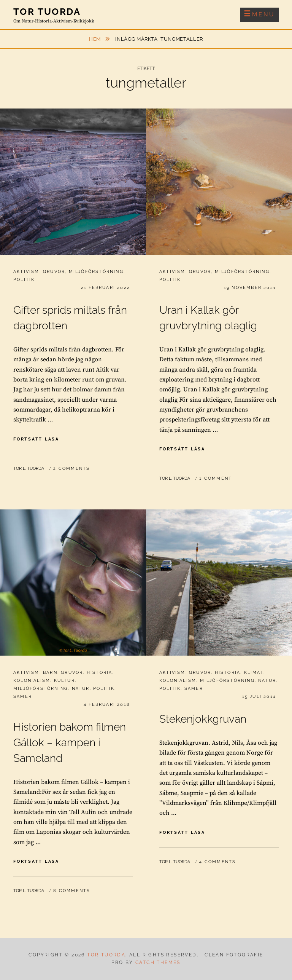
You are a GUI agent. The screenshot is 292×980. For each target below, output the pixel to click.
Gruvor (54, 272)
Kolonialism (32, 681)
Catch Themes (158, 962)
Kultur (64, 681)
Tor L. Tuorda (29, 468)
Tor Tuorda (47, 12)
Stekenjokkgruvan (203, 719)
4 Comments (217, 862)
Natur (81, 689)
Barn (50, 673)
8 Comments (72, 891)
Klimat (254, 673)
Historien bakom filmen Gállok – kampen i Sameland (70, 743)
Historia (100, 673)
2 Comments (71, 468)
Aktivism (26, 272)
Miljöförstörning (96, 272)
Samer (23, 697)
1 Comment (216, 478)
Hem (96, 39)
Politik (24, 280)
